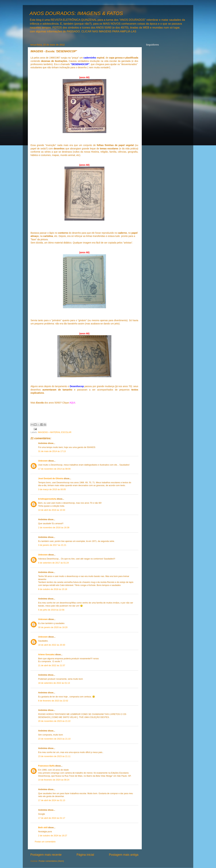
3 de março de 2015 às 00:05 (52, 489)
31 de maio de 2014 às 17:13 (52, 451)
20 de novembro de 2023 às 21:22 (54, 721)
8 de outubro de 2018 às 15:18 (53, 589)
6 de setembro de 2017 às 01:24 (53, 563)
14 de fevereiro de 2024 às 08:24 (54, 780)
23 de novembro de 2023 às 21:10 (54, 739)
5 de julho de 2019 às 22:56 (51, 610)
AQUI (72, 403)
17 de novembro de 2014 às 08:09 (54, 469)
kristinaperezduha (47, 499)
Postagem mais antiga (124, 855)
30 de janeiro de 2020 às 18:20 (53, 627)
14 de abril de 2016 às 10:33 (52, 510)
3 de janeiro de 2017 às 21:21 (52, 545)
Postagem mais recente (46, 855)
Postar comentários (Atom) (51, 861)
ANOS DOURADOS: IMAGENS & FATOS (76, 13)
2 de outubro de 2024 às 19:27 (53, 836)
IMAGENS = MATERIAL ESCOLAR (55, 432)
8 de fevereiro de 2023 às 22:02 (53, 701)
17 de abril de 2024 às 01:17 (52, 818)
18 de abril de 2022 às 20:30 (52, 645)
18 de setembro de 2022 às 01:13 (54, 683)
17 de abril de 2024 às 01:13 (52, 800)
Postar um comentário (45, 842)
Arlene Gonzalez (46, 655)
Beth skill (43, 828)
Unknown (43, 461)
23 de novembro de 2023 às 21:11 (54, 756)
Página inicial (85, 855)
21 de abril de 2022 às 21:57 (52, 666)
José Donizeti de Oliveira (51, 479)
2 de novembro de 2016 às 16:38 (54, 528)
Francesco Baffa (46, 766)
